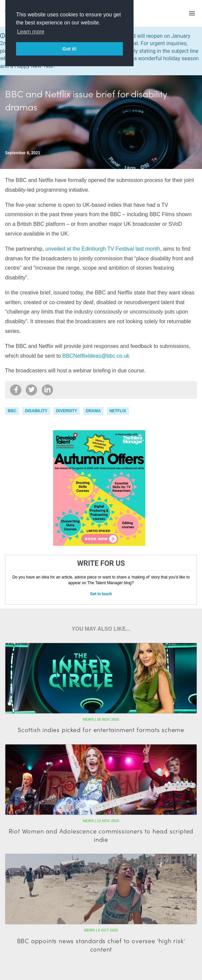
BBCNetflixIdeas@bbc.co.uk (96, 356)
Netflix (118, 411)
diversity (67, 411)
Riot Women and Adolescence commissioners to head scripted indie (101, 835)
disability (36, 411)
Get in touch (101, 594)
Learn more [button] (31, 32)
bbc (12, 411)
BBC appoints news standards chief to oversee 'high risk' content (101, 945)
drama (93, 411)
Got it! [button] (69, 49)
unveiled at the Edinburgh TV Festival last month (103, 249)
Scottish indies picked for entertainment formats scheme (101, 730)
